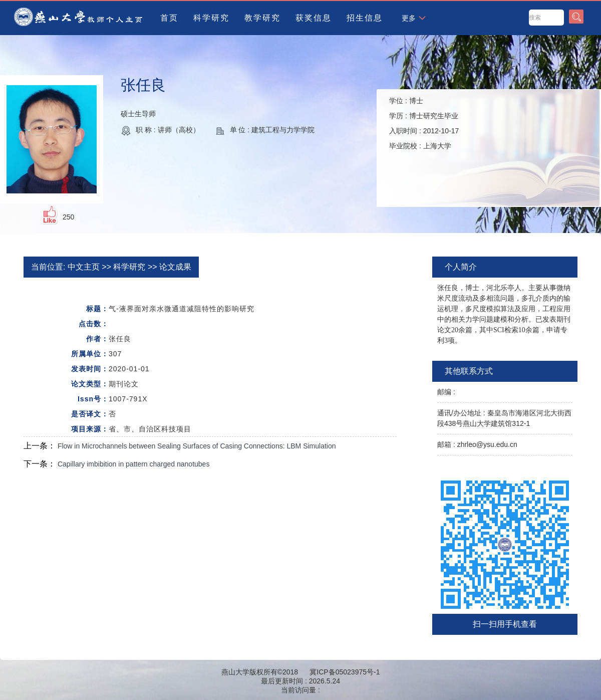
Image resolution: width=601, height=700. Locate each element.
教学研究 (262, 18)
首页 (169, 18)
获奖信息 (314, 18)
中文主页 (84, 267)
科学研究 (211, 18)
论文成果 (175, 267)
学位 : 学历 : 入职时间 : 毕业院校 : (424, 123)
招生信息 (365, 18)
